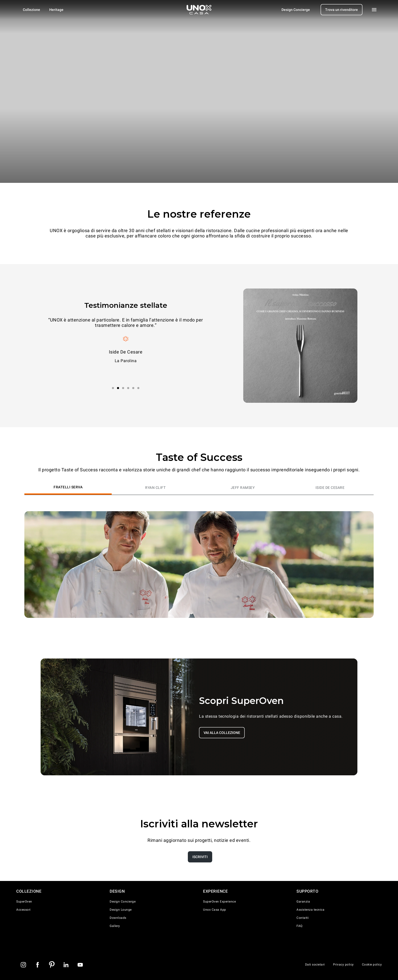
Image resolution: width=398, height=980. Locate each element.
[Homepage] (199, 10)
